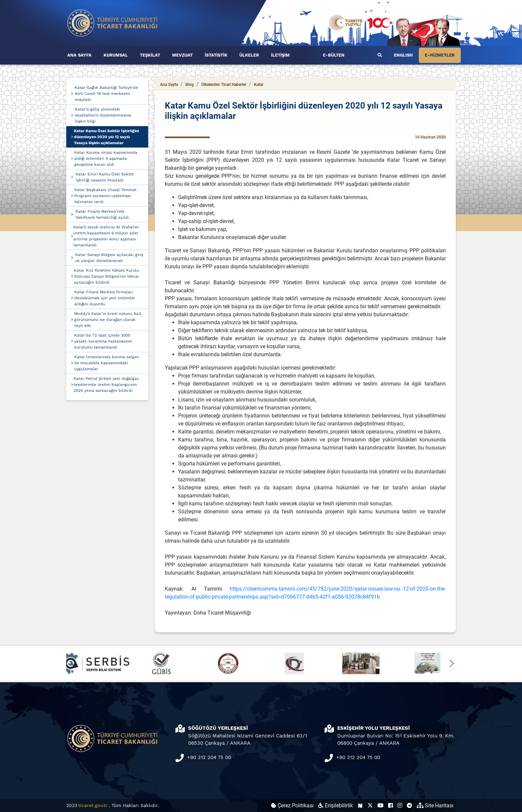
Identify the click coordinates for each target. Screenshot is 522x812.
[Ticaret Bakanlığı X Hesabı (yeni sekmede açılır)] (370, 806)
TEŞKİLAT (150, 55)
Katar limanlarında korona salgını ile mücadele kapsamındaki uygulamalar (107, 363)
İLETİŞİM (280, 55)
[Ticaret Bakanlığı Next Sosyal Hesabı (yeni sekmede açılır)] (360, 806)
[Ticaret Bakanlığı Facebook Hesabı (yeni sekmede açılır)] (391, 806)
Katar (259, 85)
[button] (451, 664)
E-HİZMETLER (440, 55)
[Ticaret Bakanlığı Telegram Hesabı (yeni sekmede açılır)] (409, 806)
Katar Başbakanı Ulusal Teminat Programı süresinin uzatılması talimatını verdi (105, 196)
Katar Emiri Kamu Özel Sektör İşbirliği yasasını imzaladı (105, 177)
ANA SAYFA (79, 55)
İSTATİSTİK (216, 55)
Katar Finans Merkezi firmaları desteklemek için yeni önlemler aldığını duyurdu (105, 298)
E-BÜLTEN (334, 55)
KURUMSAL (116, 55)
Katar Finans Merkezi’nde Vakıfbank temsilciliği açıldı (102, 214)
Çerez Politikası (292, 806)
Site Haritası (435, 806)
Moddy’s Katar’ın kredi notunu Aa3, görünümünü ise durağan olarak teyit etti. (108, 320)
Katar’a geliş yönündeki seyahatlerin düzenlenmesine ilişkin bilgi (103, 115)
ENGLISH (403, 55)
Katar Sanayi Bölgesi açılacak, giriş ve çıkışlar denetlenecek (109, 258)
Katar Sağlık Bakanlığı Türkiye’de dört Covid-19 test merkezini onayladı (106, 94)
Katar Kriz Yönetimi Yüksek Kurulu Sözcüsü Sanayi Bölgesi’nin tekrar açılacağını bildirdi (107, 276)
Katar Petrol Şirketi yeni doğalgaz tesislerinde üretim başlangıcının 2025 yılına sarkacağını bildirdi (106, 385)
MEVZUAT (182, 55)
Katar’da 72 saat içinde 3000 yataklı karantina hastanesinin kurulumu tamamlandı (103, 341)
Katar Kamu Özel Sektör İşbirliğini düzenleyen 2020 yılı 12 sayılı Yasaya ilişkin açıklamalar (106, 137)
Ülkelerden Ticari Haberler (224, 85)
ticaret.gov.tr (93, 805)
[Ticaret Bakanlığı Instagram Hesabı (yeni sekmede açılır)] (400, 806)
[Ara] (380, 55)
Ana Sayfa (169, 85)
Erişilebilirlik (336, 806)
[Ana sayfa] (113, 22)
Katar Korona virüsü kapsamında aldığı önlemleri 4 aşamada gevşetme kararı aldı (106, 158)
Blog (190, 85)
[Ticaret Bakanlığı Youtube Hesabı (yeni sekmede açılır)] (381, 806)
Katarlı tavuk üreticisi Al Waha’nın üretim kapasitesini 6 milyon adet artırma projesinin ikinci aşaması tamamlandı (106, 236)
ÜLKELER (249, 55)
